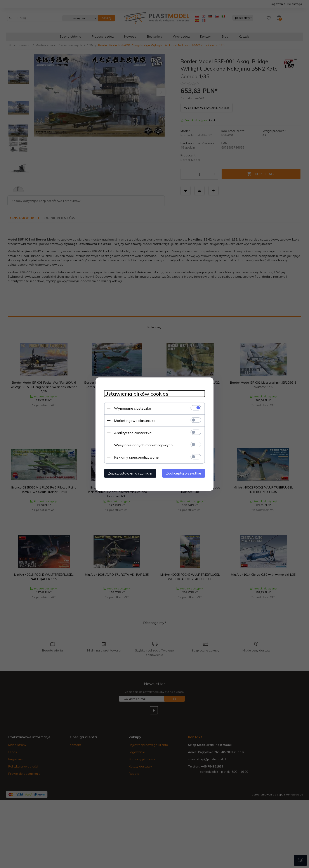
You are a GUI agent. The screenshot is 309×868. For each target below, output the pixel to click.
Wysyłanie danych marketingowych (143, 445)
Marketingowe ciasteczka (135, 420)
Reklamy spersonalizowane (136, 457)
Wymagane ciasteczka (133, 408)
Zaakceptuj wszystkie (184, 473)
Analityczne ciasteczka (133, 433)
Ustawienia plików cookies (136, 394)
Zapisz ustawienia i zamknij (130, 473)
